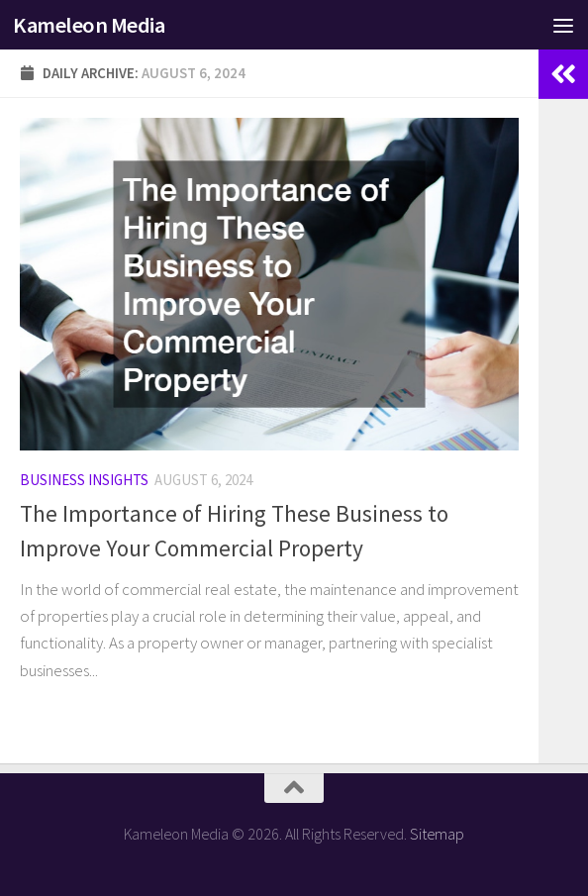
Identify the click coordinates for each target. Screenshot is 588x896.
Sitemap (437, 834)
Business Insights (84, 480)
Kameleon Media (89, 25)
